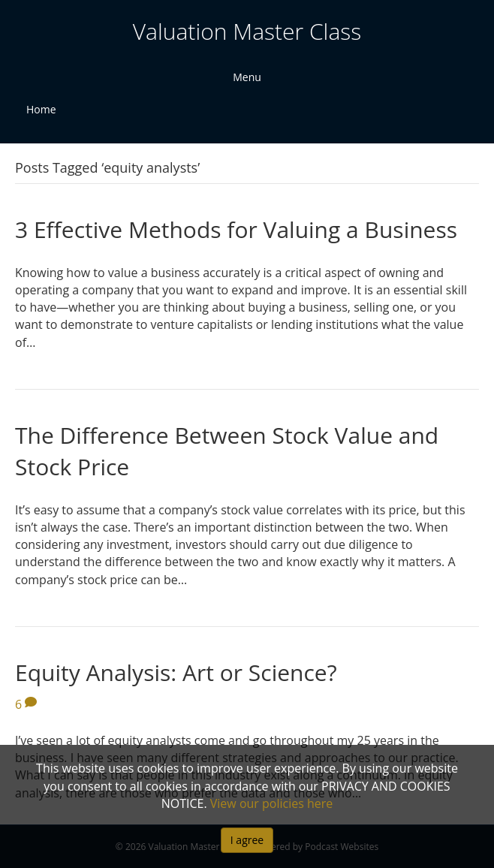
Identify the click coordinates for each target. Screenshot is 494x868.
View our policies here (272, 803)
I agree (247, 840)
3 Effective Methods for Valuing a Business (236, 229)
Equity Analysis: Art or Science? (176, 672)
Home (41, 109)
